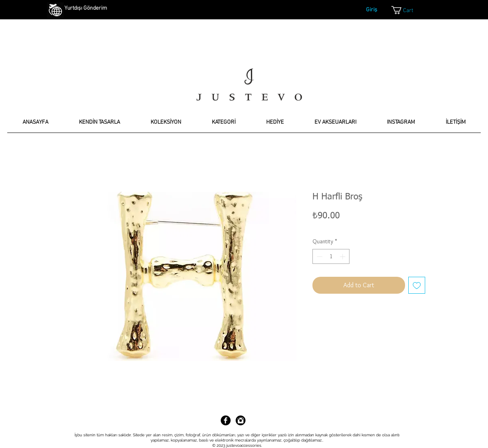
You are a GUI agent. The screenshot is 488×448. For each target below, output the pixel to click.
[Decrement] (319, 256)
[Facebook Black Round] (226, 420)
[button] (99, 125)
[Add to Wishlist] (417, 285)
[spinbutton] (331, 256)
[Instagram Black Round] (241, 420)
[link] (409, 10)
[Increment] (343, 256)
